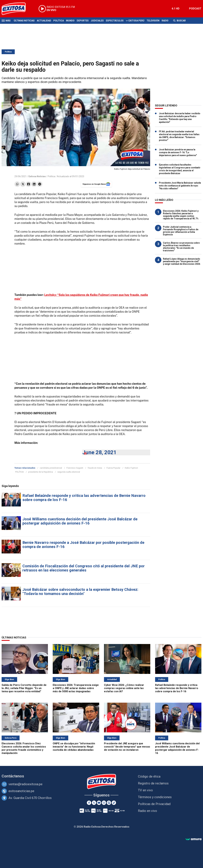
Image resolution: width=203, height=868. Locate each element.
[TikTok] (114, 803)
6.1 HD (176, 9)
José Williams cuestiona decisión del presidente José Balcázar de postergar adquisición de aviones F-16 (80, 521)
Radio (165, 21)
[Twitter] (94, 803)
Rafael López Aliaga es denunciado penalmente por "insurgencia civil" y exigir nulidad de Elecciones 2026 (182, 261)
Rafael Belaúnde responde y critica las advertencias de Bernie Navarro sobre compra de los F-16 (84, 498)
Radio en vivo (147, 811)
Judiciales (97, 21)
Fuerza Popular (113, 468)
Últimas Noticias (24, 21)
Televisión (153, 21)
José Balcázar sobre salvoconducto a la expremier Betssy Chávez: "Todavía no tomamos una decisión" (80, 592)
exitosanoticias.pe (21, 791)
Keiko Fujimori (131, 468)
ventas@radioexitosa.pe (25, 784)
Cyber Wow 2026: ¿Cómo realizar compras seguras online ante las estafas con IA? (124, 688)
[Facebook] (89, 803)
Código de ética (149, 776)
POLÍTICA (19, 472)
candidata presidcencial (51, 468)
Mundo (70, 21)
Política (59, 21)
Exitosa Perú (136, 21)
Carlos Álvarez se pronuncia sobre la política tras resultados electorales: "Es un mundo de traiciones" (181, 247)
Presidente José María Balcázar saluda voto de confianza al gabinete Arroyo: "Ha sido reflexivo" (180, 186)
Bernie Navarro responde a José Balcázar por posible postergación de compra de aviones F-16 (83, 545)
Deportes (83, 21)
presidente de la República (41, 472)
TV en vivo (145, 790)
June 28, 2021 (99, 452)
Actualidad (44, 21)
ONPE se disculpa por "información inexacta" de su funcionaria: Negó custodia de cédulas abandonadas (74, 747)
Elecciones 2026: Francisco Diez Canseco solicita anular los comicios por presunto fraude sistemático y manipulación (24, 748)
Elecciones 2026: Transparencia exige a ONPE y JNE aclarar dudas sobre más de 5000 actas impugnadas (76, 688)
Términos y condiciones (155, 797)
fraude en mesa (95, 468)
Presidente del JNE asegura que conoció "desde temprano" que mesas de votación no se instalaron (127, 747)
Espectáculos (115, 21)
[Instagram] (104, 803)
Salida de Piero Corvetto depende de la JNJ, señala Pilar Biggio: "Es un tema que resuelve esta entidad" (24, 688)
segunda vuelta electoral (69, 472)
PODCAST (195, 9)
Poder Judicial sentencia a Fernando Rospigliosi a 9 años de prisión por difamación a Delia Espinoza (181, 231)
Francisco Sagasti (75, 468)
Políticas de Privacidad (154, 804)
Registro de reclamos (153, 783)
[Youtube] (99, 803)
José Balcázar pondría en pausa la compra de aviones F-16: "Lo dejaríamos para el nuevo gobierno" (178, 152)
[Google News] (109, 803)
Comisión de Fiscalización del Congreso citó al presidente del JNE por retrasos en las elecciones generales (84, 568)
